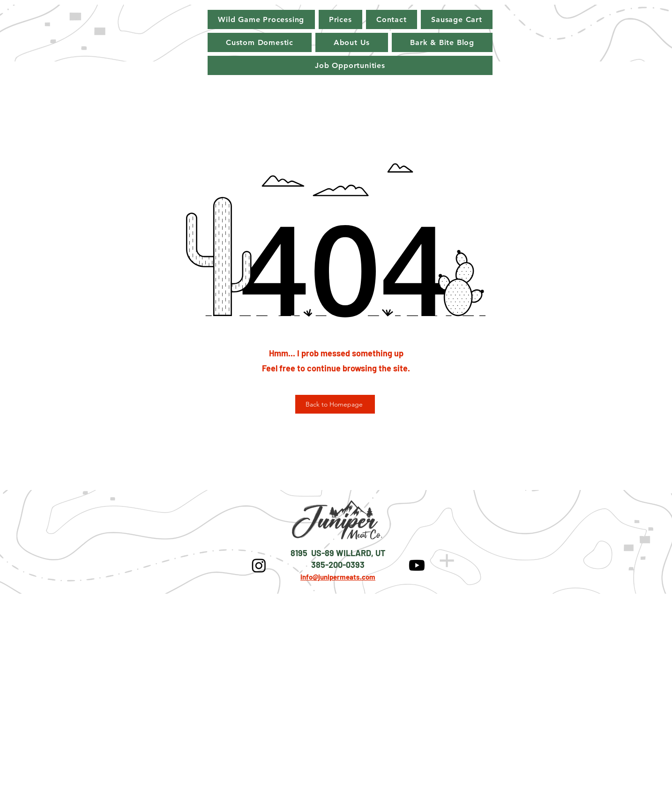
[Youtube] (417, 565)
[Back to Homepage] (335, 404)
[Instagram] (259, 565)
